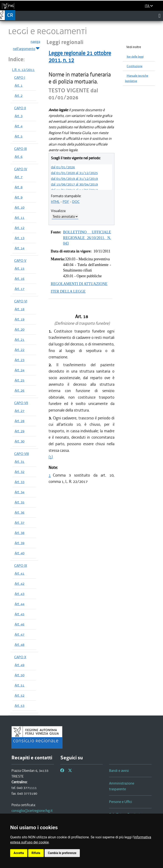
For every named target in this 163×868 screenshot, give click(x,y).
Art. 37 (20, 523)
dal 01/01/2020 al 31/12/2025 (74, 173)
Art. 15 (20, 268)
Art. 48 (20, 645)
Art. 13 (20, 238)
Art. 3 (19, 116)
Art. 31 (20, 462)
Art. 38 (20, 533)
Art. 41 (20, 573)
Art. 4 (19, 126)
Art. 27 (20, 411)
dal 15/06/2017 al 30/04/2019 (74, 184)
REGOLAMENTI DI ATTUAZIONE (79, 284)
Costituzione (135, 66)
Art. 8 (19, 187)
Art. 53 (20, 706)
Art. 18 (20, 309)
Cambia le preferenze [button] (62, 853)
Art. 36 (20, 512)
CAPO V (20, 261)
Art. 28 (20, 421)
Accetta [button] (19, 853)
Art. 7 (19, 177)
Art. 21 (20, 340)
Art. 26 (20, 390)
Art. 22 (20, 350)
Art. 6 (19, 157)
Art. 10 (20, 207)
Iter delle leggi (135, 57)
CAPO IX (21, 566)
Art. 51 (20, 685)
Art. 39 (20, 543)
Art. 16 (20, 279)
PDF (66, 202)
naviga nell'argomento (27, 45)
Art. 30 (20, 441)
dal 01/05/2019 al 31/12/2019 (74, 179)
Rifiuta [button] (36, 853)
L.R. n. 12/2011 (23, 70)
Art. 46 (20, 624)
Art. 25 (20, 380)
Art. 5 (19, 136)
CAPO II (20, 108)
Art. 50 (20, 675)
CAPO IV (21, 169)
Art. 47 (20, 634)
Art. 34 (20, 492)
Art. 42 (20, 584)
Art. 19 (20, 319)
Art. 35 (20, 502)
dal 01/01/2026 (63, 167)
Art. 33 (20, 482)
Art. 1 (19, 85)
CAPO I (20, 78)
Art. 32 (20, 472)
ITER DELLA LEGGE (68, 291)
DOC (76, 202)
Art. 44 (20, 604)
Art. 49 (20, 665)
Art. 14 (20, 248)
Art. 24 (20, 370)
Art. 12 (20, 228)
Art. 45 (20, 614)
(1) (51, 457)
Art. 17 (20, 289)
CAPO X (20, 657)
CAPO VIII (22, 454)
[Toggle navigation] (159, 16)
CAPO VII (21, 403)
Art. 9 (19, 197)
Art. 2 (19, 96)
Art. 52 (20, 695)
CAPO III (20, 149)
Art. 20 (20, 329)
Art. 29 (20, 431)
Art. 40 (20, 553)
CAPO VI (21, 301)
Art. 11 (20, 218)
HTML (55, 202)
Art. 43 (20, 594)
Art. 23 (20, 360)
